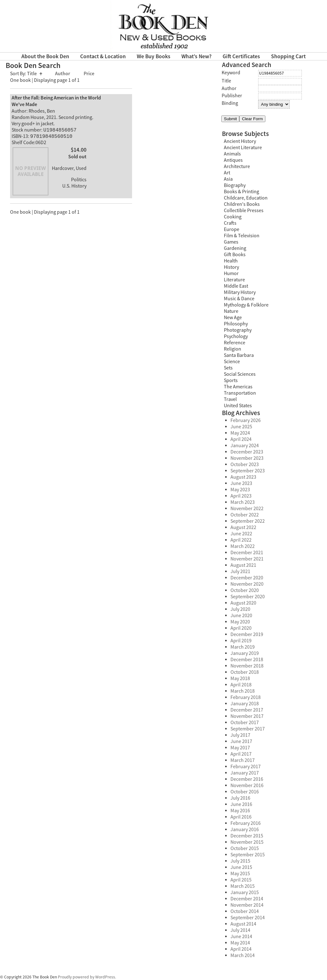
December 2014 (247, 899)
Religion (233, 349)
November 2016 (247, 786)
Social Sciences (240, 374)
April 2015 (241, 880)
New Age (233, 318)
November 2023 (247, 458)
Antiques (233, 160)
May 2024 (240, 433)
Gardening (235, 248)
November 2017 (247, 716)
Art (227, 173)
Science (232, 362)
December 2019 (247, 634)
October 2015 (245, 848)
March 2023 (243, 502)
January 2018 (245, 704)
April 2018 (241, 685)
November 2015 (247, 842)
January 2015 (245, 893)
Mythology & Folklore (246, 305)
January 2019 (245, 653)
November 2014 (247, 905)
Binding (230, 103)
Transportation (240, 393)
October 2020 (245, 590)
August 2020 (243, 603)
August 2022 (243, 527)
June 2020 (241, 616)
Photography (238, 330)
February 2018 (246, 697)
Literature (234, 280)
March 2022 (243, 546)
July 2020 (240, 609)
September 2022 (248, 521)
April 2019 (241, 641)
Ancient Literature (243, 148)
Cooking (233, 217)
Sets (228, 368)
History (231, 267)
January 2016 (245, 830)
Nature (231, 311)
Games (231, 242)
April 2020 (241, 628)
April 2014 (241, 949)
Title (35, 74)
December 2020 (247, 578)
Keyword (231, 73)
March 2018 (243, 691)
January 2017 (245, 773)
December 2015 (247, 836)
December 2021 (247, 553)
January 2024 (245, 446)
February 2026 (246, 420)
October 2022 (245, 515)
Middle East (236, 286)
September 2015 (248, 855)
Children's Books (242, 204)
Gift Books (235, 255)
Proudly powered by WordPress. (87, 977)
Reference (235, 343)
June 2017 (241, 741)
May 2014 (240, 943)
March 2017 (243, 760)
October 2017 (245, 723)
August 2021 (243, 565)
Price (89, 74)
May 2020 (240, 622)
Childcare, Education (246, 198)
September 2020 (248, 597)
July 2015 (240, 861)
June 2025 (241, 427)
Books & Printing (241, 192)
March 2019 (243, 647)
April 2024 (241, 439)
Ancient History (240, 141)
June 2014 (241, 937)
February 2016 (246, 823)
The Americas (238, 387)
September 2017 (248, 729)
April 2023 (241, 496)
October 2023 (245, 465)
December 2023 (247, 452)
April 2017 (241, 754)
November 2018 (247, 666)
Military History (240, 292)
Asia (228, 179)
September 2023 (248, 471)
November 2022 (247, 509)
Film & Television (242, 236)
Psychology (236, 336)
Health (231, 261)
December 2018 (247, 660)
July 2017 (240, 735)
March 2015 (243, 886)
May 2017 (240, 748)
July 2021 (240, 572)
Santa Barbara (239, 355)
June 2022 (241, 534)
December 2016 (247, 779)
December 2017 (247, 710)
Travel (230, 399)
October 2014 (245, 911)
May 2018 (240, 679)
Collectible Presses (244, 211)
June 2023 (241, 483)
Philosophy (236, 324)
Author (63, 74)
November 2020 (247, 584)
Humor (231, 273)
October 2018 (245, 672)
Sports (231, 380)
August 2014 (243, 924)
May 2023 (240, 490)
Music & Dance (239, 299)
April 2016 (241, 817)
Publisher (232, 96)
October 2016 (245, 792)
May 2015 (240, 874)
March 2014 (243, 955)
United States (238, 406)
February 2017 (246, 767)
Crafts (230, 223)
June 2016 (241, 804)
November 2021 (247, 559)
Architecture (237, 166)
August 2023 (243, 477)
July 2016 (240, 798)
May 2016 (240, 811)
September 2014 (248, 918)
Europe (232, 229)
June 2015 (241, 867)
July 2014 (240, 930)
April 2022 (241, 540)
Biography (235, 185)
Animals (232, 154)
